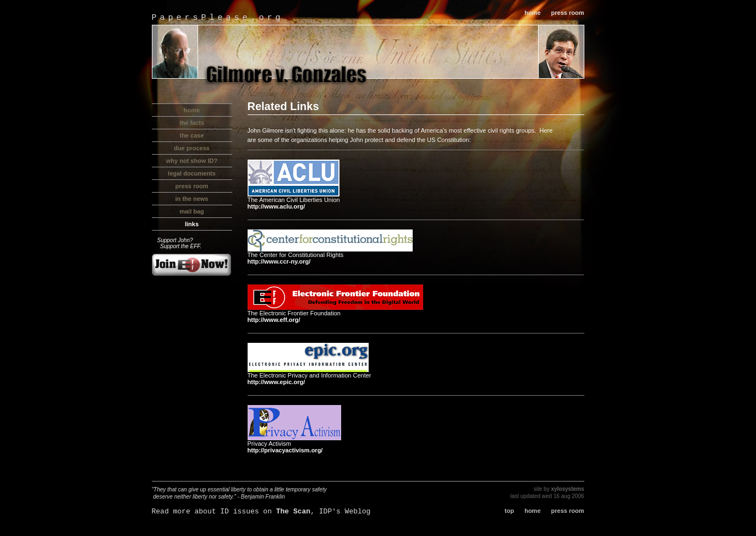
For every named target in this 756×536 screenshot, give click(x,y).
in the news (192, 199)
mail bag (192, 211)
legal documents (192, 173)
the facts (192, 123)
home (532, 13)
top (509, 511)
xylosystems (567, 489)
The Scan (293, 512)
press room (568, 13)
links (192, 224)
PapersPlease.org (218, 18)
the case (191, 135)
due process (192, 148)
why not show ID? (192, 161)
